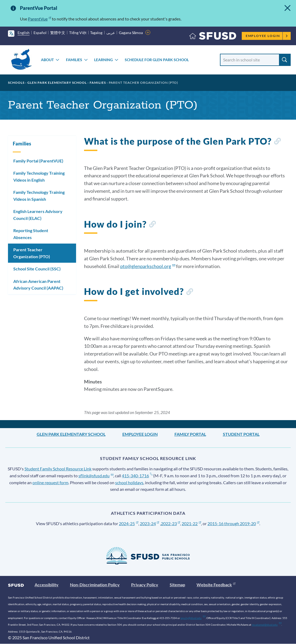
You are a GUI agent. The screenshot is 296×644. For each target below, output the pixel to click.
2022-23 (171, 523)
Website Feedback (216, 585)
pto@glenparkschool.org (148, 266)
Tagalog (96, 33)
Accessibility (47, 585)
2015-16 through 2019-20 (233, 523)
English (24, 33)
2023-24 (150, 523)
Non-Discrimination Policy (95, 585)
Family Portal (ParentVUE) (38, 161)
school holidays (129, 482)
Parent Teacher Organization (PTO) (32, 253)
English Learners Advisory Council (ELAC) (38, 215)
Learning (103, 60)
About (47, 60)
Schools (16, 83)
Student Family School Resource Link (58, 469)
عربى (111, 33)
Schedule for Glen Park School (157, 60)
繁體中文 (58, 33)
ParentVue (39, 19)
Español (40, 33)
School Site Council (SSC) (37, 269)
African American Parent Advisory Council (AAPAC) (38, 285)
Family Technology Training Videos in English (39, 176)
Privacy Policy (145, 585)
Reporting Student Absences (31, 234)
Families (74, 60)
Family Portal (190, 434)
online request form (50, 482)
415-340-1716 (137, 476)
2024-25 (129, 523)
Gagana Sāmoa (131, 33)
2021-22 (191, 523)
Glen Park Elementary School (57, 83)
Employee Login (267, 36)
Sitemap (177, 585)
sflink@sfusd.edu (96, 476)
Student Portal (241, 434)
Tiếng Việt (78, 33)
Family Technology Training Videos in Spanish (39, 196)
